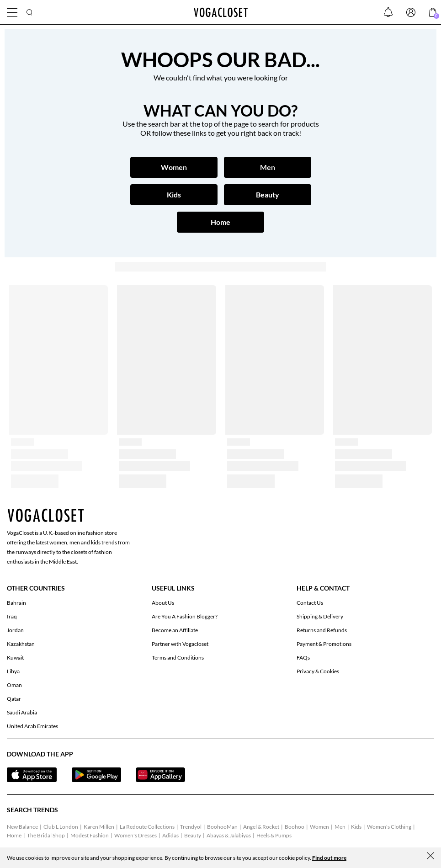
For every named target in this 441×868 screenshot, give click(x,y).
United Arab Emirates (32, 726)
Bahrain (16, 603)
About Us (163, 603)
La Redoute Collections (147, 827)
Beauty (193, 835)
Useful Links (173, 588)
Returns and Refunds (322, 630)
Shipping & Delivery (320, 616)
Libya (13, 671)
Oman (14, 685)
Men (340, 827)
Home (14, 835)
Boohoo (295, 827)
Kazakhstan (21, 644)
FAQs (303, 658)
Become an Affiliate (175, 630)
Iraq (12, 616)
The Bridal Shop (46, 835)
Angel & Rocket (261, 827)
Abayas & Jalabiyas (229, 835)
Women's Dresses (135, 835)
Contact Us (310, 603)
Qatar (14, 699)
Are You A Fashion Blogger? (185, 616)
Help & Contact (323, 588)
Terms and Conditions (178, 658)
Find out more (329, 858)
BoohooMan (222, 827)
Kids (356, 827)
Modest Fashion (90, 835)
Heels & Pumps (274, 835)
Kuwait (15, 658)
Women (319, 827)
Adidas (170, 835)
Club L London (61, 827)
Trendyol (191, 827)
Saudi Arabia (22, 712)
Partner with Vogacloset (180, 644)
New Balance (22, 827)
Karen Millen (99, 827)
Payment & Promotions (324, 644)
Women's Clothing (389, 827)
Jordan (15, 630)
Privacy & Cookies (318, 671)
